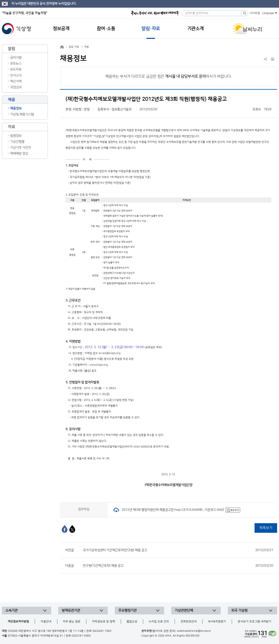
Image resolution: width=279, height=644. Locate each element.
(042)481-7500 (102, 631)
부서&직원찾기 (217, 622)
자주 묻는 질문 (72, 622)
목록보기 (266, 528)
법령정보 (16, 136)
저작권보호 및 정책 (104, 622)
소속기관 (11, 611)
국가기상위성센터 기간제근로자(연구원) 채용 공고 (178, 550)
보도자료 (16, 69)
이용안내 (46, 622)
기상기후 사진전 (21, 148)
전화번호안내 (189, 622)
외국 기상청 (239, 611)
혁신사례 (16, 81)
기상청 (16, 29)
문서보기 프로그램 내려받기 (255, 622)
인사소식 (16, 75)
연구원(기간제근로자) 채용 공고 (178, 566)
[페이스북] (65, 529)
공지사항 (16, 58)
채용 (87, 47)
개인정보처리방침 (18, 622)
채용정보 (16, 108)
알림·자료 (74, 47)
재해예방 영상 (19, 153)
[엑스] (72, 529)
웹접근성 (132, 622)
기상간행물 (17, 142)
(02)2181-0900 (81, 636)
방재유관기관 (71, 611)
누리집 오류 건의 (159, 622)
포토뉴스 (16, 63)
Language (268, 13)
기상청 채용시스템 (22, 114)
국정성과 (16, 87)
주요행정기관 (127, 611)
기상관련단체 (184, 611)
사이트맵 (255, 13)
